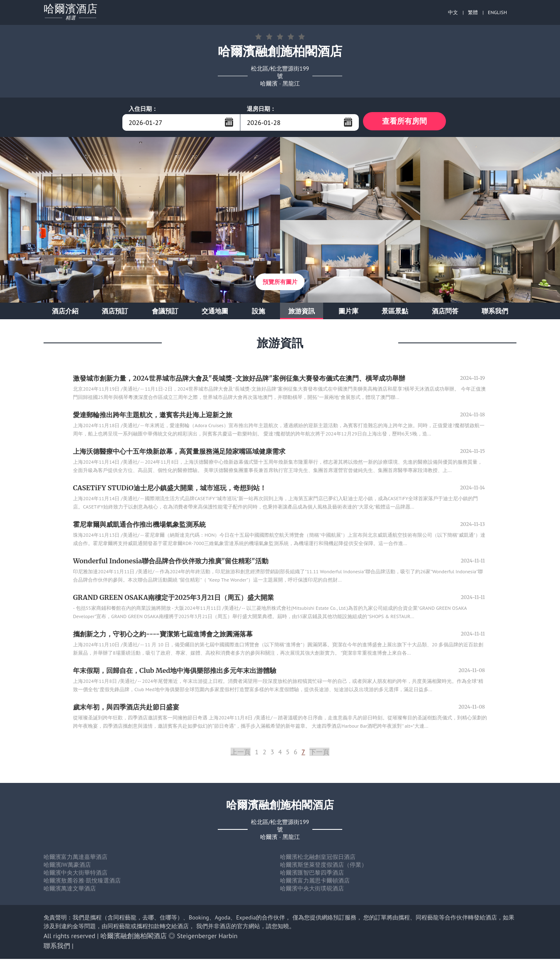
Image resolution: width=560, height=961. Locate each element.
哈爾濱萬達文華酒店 (70, 890)
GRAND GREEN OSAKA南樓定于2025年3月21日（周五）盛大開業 (173, 599)
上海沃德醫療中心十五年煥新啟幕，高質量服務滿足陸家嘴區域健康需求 (179, 453)
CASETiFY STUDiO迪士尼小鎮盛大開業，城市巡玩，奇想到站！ (170, 490)
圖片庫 (348, 313)
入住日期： (143, 109)
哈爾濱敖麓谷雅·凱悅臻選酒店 (82, 883)
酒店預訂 (115, 313)
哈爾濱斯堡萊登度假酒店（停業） (324, 867)
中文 (453, 12)
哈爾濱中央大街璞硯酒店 (312, 890)
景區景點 (395, 313)
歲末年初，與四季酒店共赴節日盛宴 (126, 709)
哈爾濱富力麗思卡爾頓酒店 (315, 883)
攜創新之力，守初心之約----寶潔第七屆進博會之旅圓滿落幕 (163, 636)
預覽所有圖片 (280, 284)
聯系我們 (495, 313)
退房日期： (261, 109)
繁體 (473, 12)
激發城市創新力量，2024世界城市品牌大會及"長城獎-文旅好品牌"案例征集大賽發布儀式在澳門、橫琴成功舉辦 (239, 380)
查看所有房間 (404, 122)
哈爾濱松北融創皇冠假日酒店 (318, 859)
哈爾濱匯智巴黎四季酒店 (312, 875)
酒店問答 (445, 313)
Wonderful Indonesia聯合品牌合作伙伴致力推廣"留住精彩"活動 (171, 563)
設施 (258, 313)
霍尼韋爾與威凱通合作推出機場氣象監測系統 (139, 526)
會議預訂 (165, 313)
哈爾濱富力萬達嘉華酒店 (75, 859)
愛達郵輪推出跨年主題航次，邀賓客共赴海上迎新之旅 (153, 417)
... (229, 122)
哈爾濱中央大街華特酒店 (75, 875)
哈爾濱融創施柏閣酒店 (134, 938)
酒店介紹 (65, 313)
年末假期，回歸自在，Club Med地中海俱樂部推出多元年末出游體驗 (175, 672)
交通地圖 (215, 313)
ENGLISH (497, 12)
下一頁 (319, 754)
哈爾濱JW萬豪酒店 (67, 867)
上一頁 (241, 754)
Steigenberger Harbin (207, 938)
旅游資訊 (302, 313)
